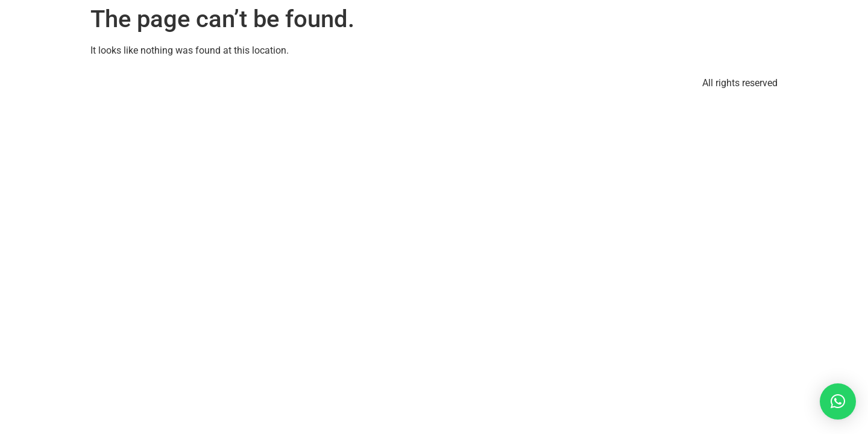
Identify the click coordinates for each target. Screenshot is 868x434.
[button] (838, 401)
